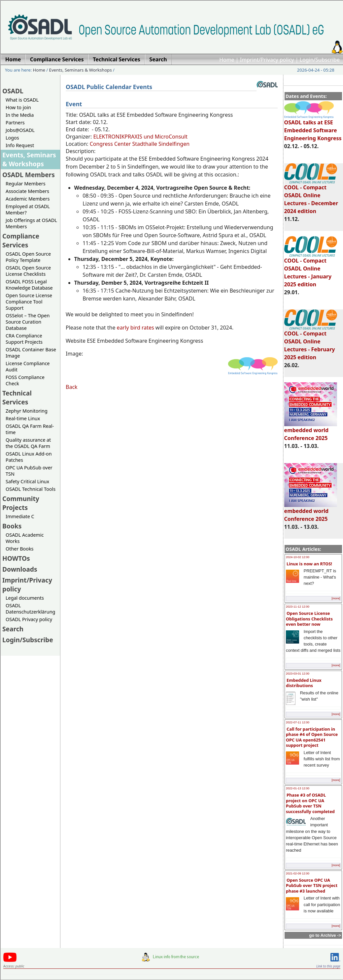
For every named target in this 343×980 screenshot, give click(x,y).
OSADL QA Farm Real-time (30, 429)
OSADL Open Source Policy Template (28, 257)
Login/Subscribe (320, 60)
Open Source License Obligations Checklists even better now (309, 619)
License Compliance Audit (28, 366)
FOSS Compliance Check (25, 380)
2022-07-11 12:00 (298, 722)
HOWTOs (16, 558)
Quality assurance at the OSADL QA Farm (28, 443)
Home (227, 60)
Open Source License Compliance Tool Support (29, 302)
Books (12, 526)
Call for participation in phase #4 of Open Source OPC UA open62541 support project (312, 737)
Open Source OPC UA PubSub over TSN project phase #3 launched (312, 885)
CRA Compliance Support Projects (24, 339)
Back (72, 387)
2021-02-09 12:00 (298, 873)
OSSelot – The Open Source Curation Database (28, 322)
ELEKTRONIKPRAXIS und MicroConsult (140, 137)
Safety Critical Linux (27, 481)
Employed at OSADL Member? (28, 209)
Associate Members (27, 191)
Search (13, 629)
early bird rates (136, 328)
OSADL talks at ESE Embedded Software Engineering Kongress (313, 127)
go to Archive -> (325, 935)
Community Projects (21, 503)
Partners (15, 123)
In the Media (20, 115)
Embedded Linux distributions (304, 683)
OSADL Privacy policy (29, 619)
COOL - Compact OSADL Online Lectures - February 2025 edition (311, 342)
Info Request (20, 145)
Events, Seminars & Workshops (81, 70)
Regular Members (26, 184)
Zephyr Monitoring (27, 411)
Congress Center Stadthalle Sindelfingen (140, 144)
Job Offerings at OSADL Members (31, 223)
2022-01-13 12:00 (298, 788)
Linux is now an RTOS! (309, 564)
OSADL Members (29, 175)
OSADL (13, 91)
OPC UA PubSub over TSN (29, 471)
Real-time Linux (23, 418)
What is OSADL (22, 100)
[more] (336, 598)
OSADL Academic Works (25, 538)
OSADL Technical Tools (31, 489)
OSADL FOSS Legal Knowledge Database (29, 285)
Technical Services (17, 397)
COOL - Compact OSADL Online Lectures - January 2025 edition (311, 269)
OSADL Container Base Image (31, 353)
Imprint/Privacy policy (267, 60)
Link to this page (328, 966)
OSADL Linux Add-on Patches (29, 457)
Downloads (20, 569)
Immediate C (20, 516)
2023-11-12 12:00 (298, 607)
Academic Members (28, 199)
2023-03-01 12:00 (298, 674)
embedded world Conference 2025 (311, 431)
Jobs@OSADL (20, 130)
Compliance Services (21, 240)
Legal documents (25, 598)
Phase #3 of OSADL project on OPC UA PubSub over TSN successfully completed (310, 803)
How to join (18, 107)
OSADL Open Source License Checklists (28, 271)
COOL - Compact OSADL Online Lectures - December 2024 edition (311, 196)
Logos (12, 138)
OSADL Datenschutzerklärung (30, 609)
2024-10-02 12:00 (298, 557)
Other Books (19, 549)
